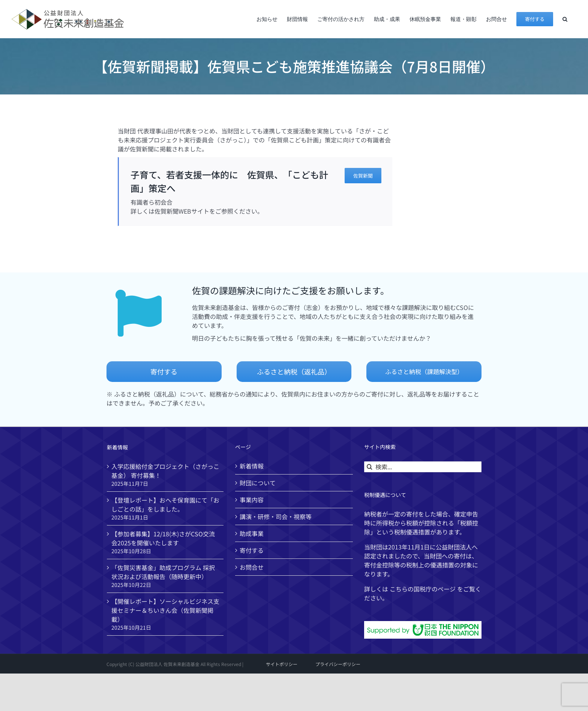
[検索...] (423, 467)
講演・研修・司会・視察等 (276, 516)
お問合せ (252, 567)
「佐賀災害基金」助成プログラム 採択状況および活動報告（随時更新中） (163, 572)
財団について (258, 483)
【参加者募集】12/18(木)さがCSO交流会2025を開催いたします (163, 538)
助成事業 (252, 533)
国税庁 (423, 589)
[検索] (370, 467)
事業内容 (252, 500)
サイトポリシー (282, 664)
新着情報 (252, 466)
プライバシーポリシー (338, 664)
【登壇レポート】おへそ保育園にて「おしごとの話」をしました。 (165, 504)
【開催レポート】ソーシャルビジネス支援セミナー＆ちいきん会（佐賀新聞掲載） (165, 610)
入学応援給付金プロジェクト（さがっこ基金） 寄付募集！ (165, 471)
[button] (565, 19)
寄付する (252, 550)
